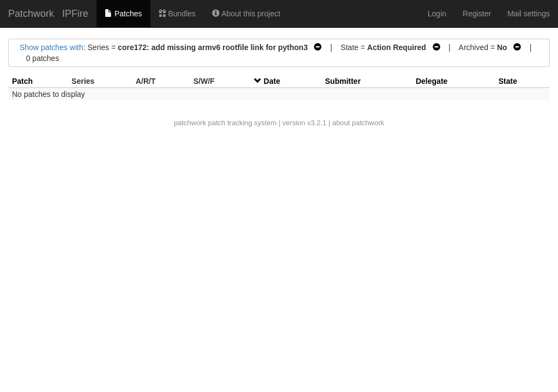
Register (477, 14)
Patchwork (31, 14)
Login (437, 14)
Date (272, 81)
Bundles (177, 14)
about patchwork (358, 123)
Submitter (343, 81)
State (508, 81)
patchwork (190, 123)
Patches (123, 14)
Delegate (432, 81)
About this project (246, 14)
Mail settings (529, 14)
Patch (22, 81)
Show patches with (51, 47)
